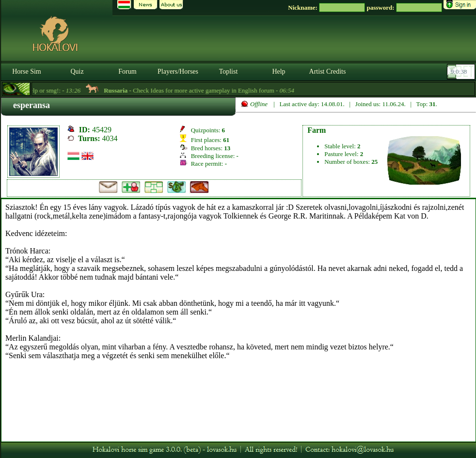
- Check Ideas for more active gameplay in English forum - (202, 90)
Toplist (229, 71)
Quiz (77, 71)
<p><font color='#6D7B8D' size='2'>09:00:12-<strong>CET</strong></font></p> (462, 72)
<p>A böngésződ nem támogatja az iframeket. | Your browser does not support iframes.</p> (238, 320)
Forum (127, 71)
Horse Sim (27, 71)
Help (278, 71)
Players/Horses (178, 71)
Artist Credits (328, 71)
